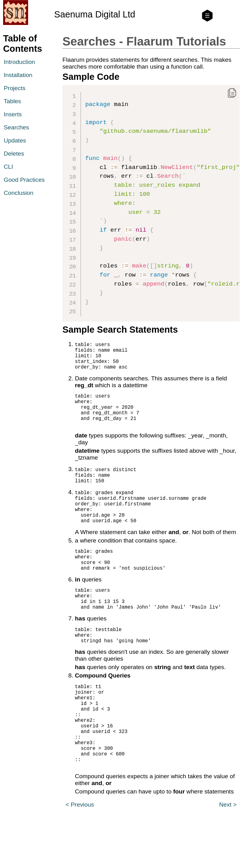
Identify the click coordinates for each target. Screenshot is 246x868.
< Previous (80, 858)
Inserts (13, 114)
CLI (8, 167)
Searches (16, 127)
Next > (228, 858)
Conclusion (19, 193)
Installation (18, 75)
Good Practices (24, 180)
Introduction (19, 62)
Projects (15, 88)
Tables (12, 101)
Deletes (14, 154)
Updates (15, 140)
